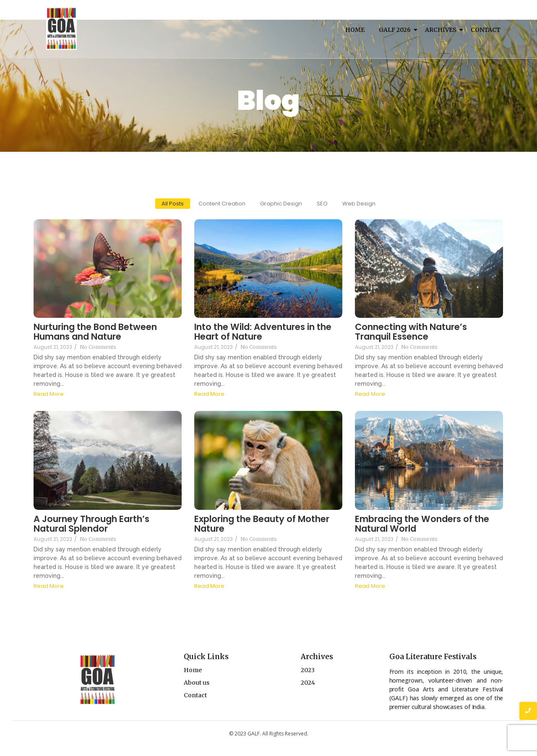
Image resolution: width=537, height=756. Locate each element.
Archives (442, 30)
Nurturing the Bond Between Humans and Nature (95, 332)
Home (355, 30)
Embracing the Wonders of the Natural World (422, 524)
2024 (308, 683)
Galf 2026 (396, 30)
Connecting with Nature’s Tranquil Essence (411, 332)
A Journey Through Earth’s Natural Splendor (91, 524)
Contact (486, 30)
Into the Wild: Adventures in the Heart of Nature (263, 332)
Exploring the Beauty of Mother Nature (262, 524)
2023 (308, 670)
